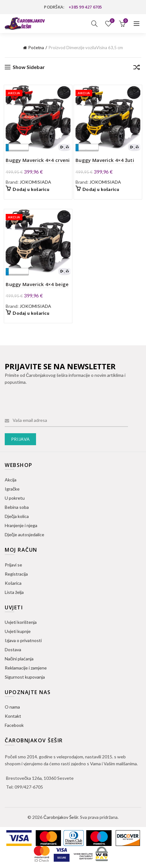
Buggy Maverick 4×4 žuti (105, 160)
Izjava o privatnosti (23, 640)
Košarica (13, 583)
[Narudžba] (137, 68)
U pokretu (15, 498)
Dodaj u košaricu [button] (31, 189)
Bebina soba (17, 507)
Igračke (12, 489)
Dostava (13, 650)
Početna (36, 48)
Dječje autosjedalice (24, 535)
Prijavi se (13, 565)
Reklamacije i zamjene (26, 668)
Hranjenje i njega (21, 525)
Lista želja (112, 21)
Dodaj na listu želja (65, 91)
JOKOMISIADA (35, 182)
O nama (12, 707)
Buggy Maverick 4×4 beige (37, 284)
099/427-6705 (29, 787)
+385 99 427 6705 (85, 7)
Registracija (16, 574)
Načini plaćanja (19, 659)
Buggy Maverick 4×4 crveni (38, 160)
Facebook (14, 725)
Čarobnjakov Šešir (61, 817)
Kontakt (13, 716)
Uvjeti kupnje (18, 631)
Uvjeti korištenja (21, 622)
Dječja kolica (17, 516)
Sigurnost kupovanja (25, 677)
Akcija (11, 480)
